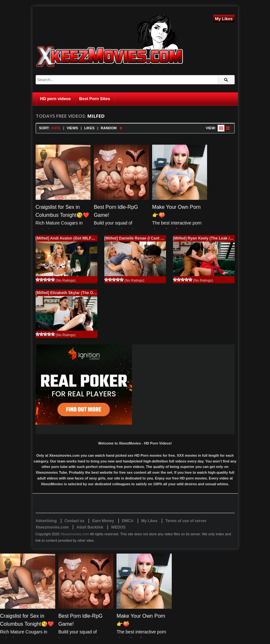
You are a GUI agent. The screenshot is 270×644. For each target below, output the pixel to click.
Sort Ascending (121, 128)
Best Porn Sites (95, 99)
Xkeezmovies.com (75, 534)
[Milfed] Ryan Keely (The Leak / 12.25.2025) (212, 238)
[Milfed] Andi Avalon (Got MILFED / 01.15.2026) (78, 238)
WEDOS (118, 527)
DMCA (128, 521)
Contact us (74, 521)
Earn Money (103, 521)
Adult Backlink (90, 527)
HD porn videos (56, 99)
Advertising (46, 521)
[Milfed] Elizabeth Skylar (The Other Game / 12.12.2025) (86, 293)
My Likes (224, 19)
